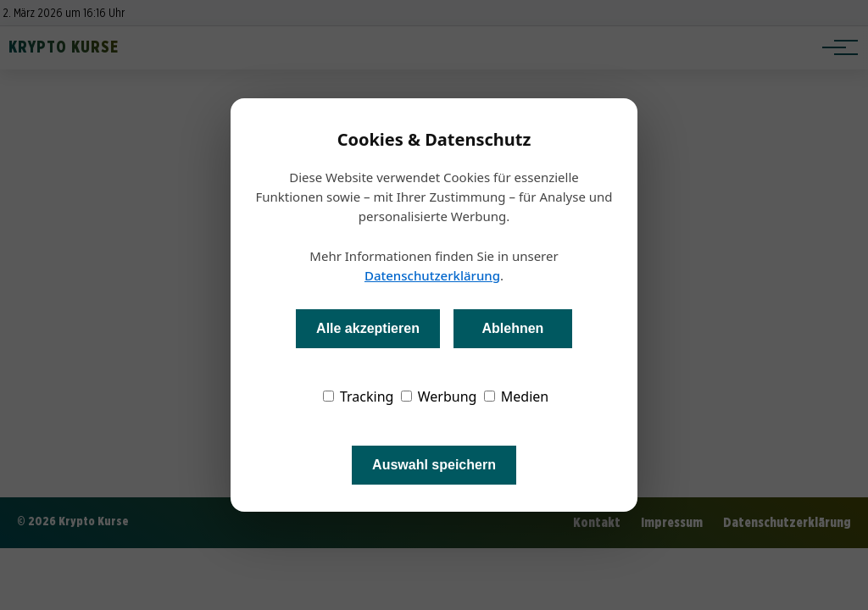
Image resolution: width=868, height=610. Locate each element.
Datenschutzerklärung (432, 275)
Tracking (359, 396)
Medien (517, 396)
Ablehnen (512, 328)
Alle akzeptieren (368, 328)
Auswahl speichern (434, 465)
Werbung (439, 396)
